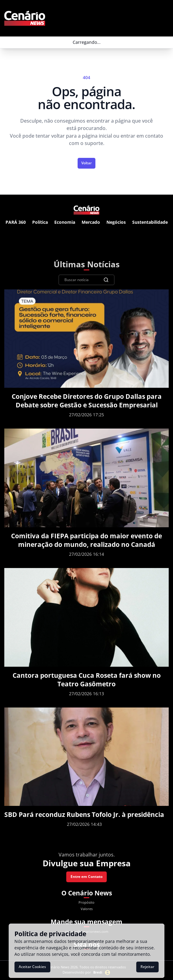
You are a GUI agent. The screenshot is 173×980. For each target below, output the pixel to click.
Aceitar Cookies (32, 967)
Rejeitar (147, 967)
